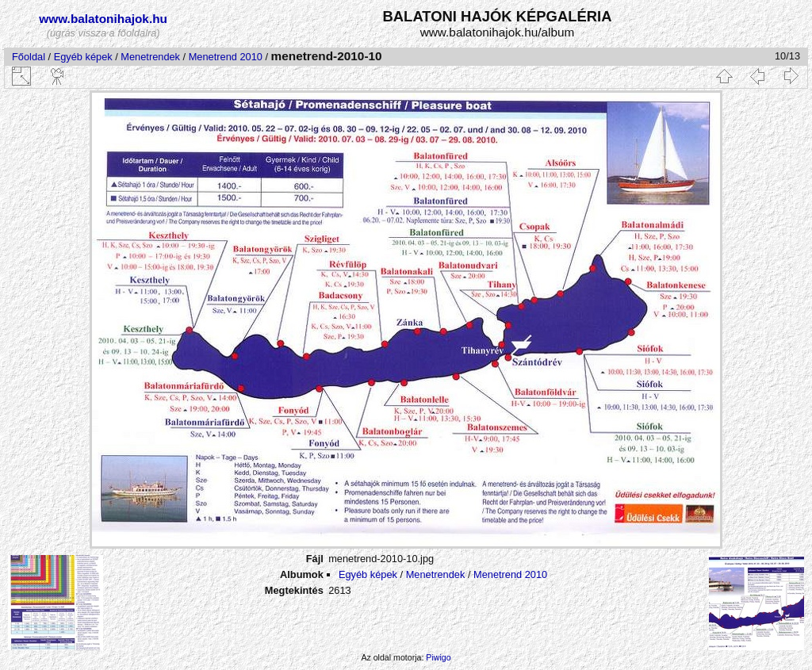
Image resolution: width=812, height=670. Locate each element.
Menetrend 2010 (226, 57)
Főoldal (29, 57)
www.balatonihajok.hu (103, 19)
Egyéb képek (83, 57)
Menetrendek (150, 57)
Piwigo (438, 657)
